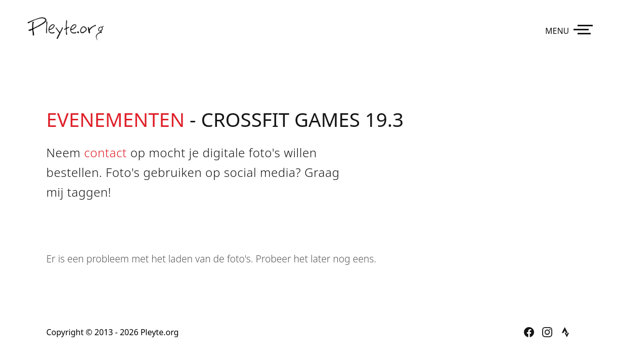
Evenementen (116, 119)
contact (105, 152)
